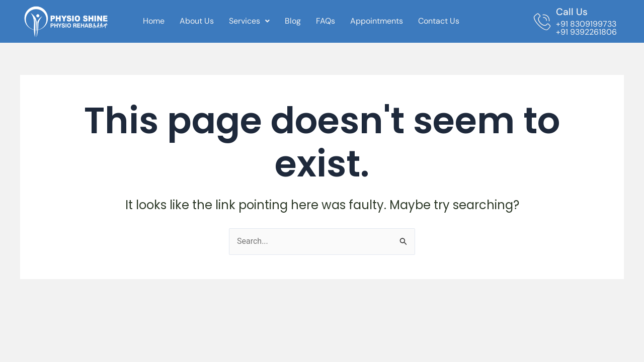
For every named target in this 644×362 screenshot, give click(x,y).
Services (249, 21)
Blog (293, 21)
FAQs (326, 21)
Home (154, 21)
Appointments (377, 21)
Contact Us (439, 21)
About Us (197, 21)
